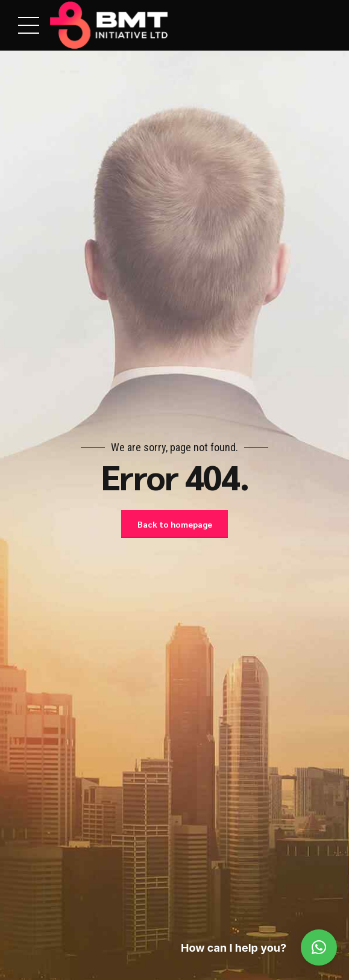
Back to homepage (175, 524)
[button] (319, 947)
